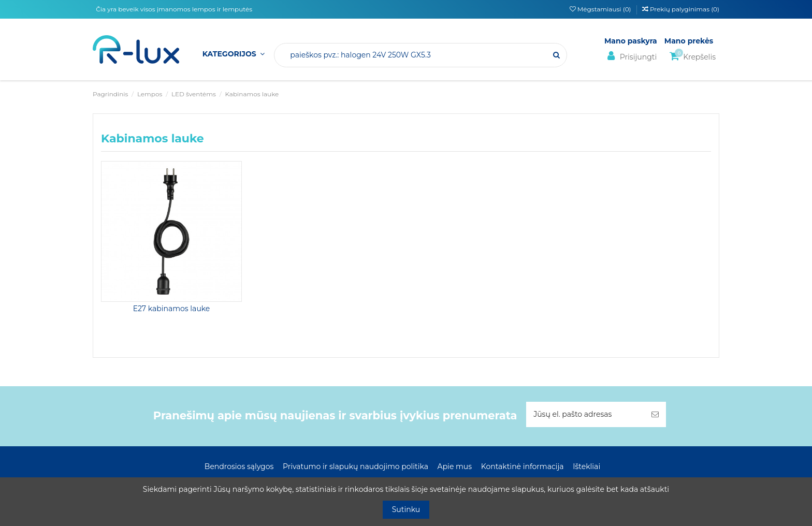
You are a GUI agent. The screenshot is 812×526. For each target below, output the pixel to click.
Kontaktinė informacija (523, 466)
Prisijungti (630, 56)
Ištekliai (586, 466)
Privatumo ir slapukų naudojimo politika (356, 466)
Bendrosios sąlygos (239, 466)
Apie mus (455, 466)
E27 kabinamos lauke (172, 309)
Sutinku (406, 509)
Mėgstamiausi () (601, 9)
